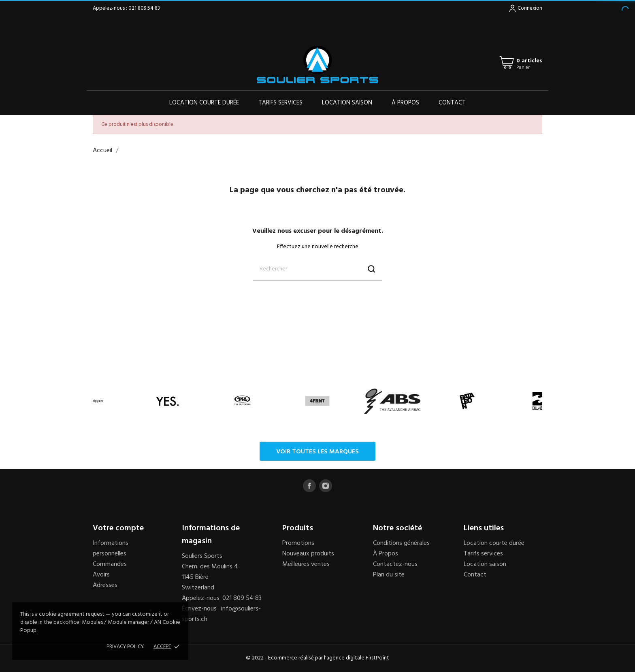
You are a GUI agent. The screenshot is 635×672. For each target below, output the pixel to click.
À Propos (386, 554)
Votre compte (118, 528)
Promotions (298, 543)
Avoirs (101, 575)
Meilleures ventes (306, 564)
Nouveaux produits (308, 554)
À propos (405, 103)
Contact (452, 103)
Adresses (105, 585)
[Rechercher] (317, 269)
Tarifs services (280, 103)
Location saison (347, 103)
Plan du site (389, 575)
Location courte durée (204, 103)
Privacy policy (125, 647)
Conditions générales (401, 543)
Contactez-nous (395, 564)
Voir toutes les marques (317, 452)
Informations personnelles (111, 549)
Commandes (110, 564)
